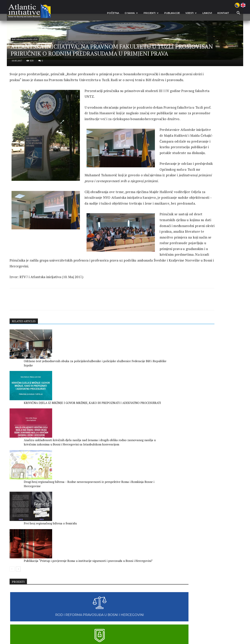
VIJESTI (179, 13)
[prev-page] (23, 587)
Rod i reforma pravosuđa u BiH (41, 81)
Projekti (139, 13)
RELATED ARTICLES (36, 465)
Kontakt (211, 13)
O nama (120, 13)
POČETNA (101, 13)
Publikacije (160, 13)
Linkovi (195, 13)
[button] (225, 13)
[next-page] (29, 587)
